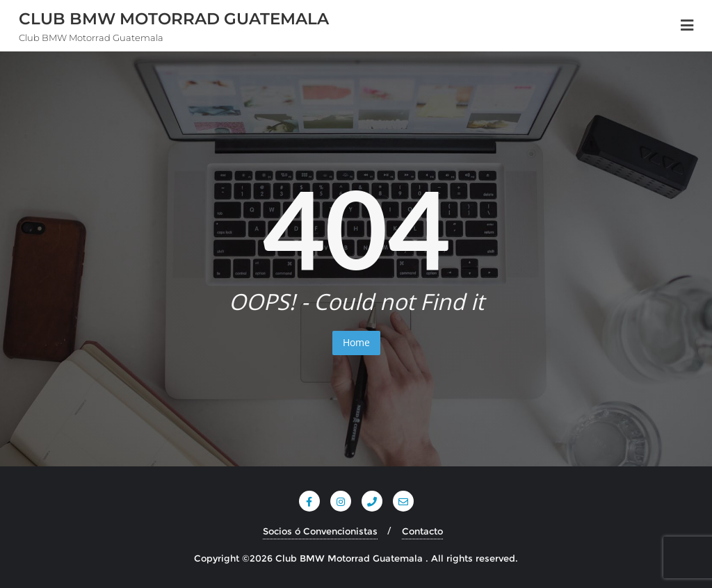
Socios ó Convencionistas (320, 531)
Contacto (422, 531)
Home (356, 342)
